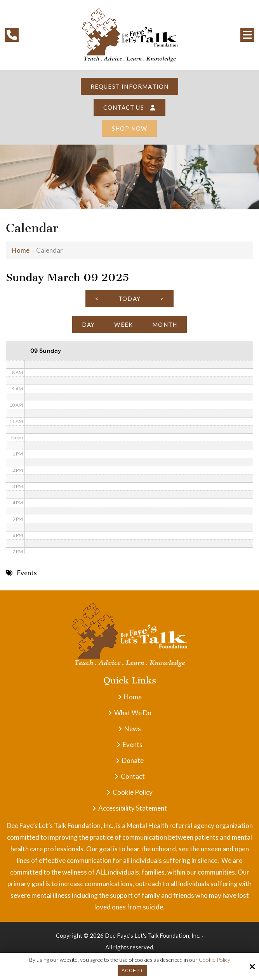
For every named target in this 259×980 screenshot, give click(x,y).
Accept (132, 971)
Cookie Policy (215, 960)
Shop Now (130, 128)
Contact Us (129, 107)
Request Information (130, 86)
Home (21, 250)
